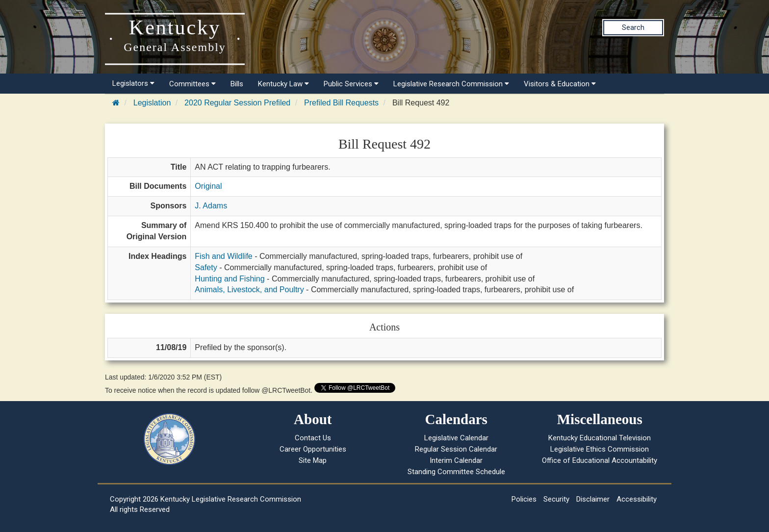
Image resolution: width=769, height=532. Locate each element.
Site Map (313, 460)
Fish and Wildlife (223, 256)
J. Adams (211, 206)
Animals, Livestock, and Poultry (249, 290)
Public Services (351, 84)
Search (633, 27)
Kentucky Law (283, 84)
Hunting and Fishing (230, 279)
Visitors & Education (560, 84)
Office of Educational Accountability (600, 460)
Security (556, 499)
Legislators (133, 83)
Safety (206, 267)
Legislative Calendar (456, 438)
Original (208, 186)
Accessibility (637, 499)
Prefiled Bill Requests (341, 103)
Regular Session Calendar (456, 449)
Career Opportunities (313, 449)
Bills (237, 84)
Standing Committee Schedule (456, 472)
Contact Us (313, 438)
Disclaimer (593, 499)
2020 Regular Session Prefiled (237, 103)
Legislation (152, 103)
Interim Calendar (456, 460)
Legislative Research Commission (451, 84)
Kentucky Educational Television (600, 438)
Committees (192, 84)
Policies (524, 499)
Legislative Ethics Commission (600, 449)
